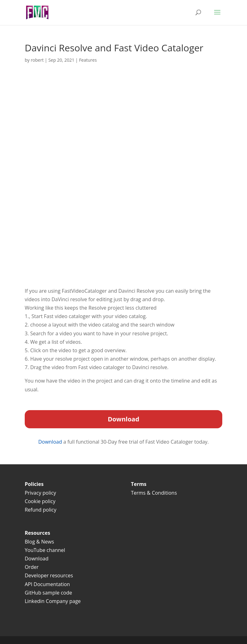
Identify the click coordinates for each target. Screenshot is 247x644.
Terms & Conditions (154, 493)
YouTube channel (45, 550)
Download (51, 442)
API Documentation (47, 584)
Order (32, 567)
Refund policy (41, 510)
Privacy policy (40, 493)
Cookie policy (40, 501)
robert (37, 60)
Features (88, 60)
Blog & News (39, 542)
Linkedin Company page (53, 601)
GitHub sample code (48, 593)
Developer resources (49, 575)
